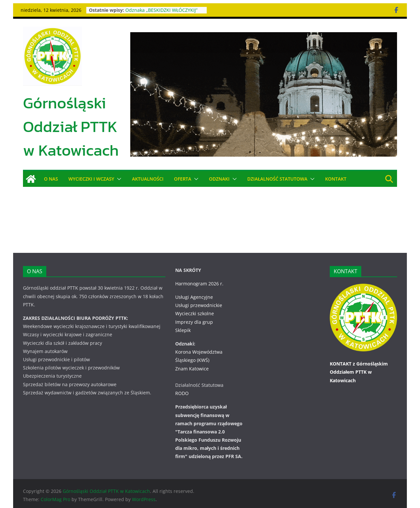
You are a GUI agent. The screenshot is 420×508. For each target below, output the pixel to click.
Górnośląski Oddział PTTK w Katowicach (71, 126)
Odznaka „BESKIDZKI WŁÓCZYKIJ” (162, 10)
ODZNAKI (219, 179)
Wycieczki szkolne (195, 305)
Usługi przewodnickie (199, 297)
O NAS (51, 179)
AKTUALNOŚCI (148, 179)
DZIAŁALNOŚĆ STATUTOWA (277, 179)
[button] (118, 179)
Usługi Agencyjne (194, 289)
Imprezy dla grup (194, 313)
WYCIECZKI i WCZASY (92, 179)
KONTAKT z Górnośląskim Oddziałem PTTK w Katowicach (359, 364)
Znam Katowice (192, 360)
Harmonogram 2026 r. (199, 275)
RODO (182, 385)
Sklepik (183, 322)
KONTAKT (336, 179)
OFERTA (182, 179)
